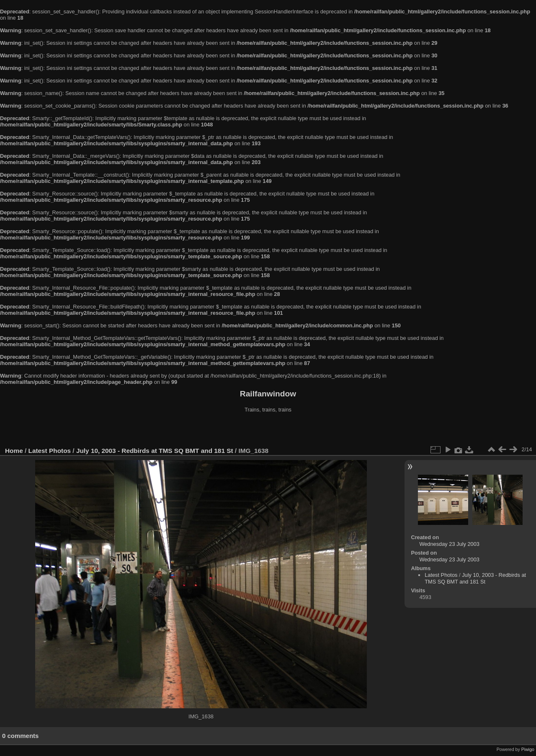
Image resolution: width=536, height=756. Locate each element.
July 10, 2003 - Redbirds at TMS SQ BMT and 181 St (155, 451)
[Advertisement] (268, 431)
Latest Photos (50, 451)
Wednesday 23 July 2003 (449, 544)
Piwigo (528, 749)
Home (14, 451)
